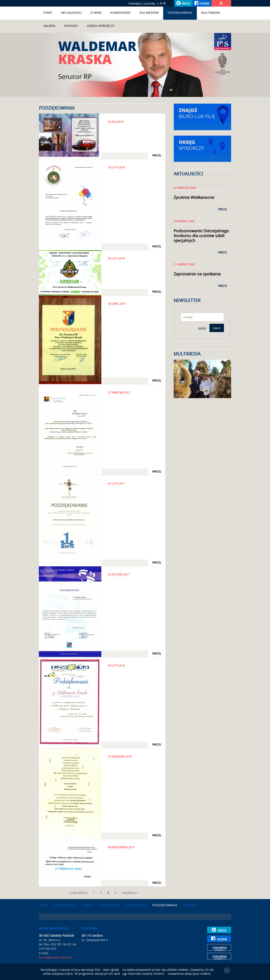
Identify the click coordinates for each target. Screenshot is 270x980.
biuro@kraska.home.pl (55, 957)
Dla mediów (149, 13)
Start (48, 13)
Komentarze (120, 13)
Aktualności (71, 13)
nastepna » (130, 893)
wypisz (202, 328)
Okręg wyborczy (101, 26)
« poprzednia (78, 893)
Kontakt (71, 26)
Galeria (49, 26)
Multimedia (211, 13)
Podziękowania (180, 13)
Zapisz (217, 328)
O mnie (96, 13)
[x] (227, 973)
